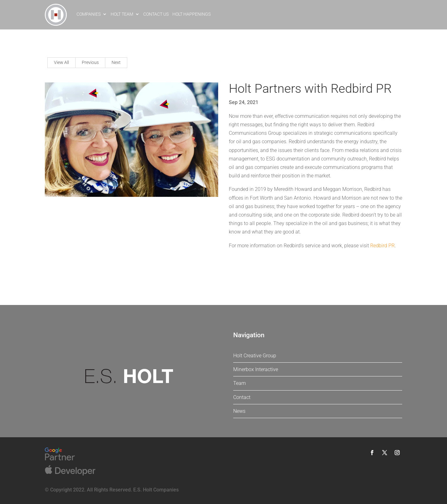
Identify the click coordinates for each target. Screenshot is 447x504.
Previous (90, 62)
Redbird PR (382, 246)
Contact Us (156, 14)
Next (116, 62)
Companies (89, 14)
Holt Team (122, 14)
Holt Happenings (192, 14)
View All (61, 62)
